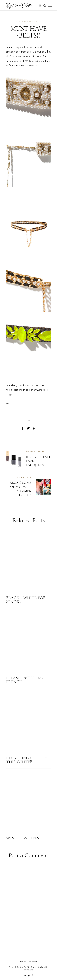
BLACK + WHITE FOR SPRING (26, 600)
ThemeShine (28, 970)
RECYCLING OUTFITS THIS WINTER (27, 760)
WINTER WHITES (23, 838)
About (23, 962)
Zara (29, 52)
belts (38, 22)
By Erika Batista (30, 967)
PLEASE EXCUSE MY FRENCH (25, 680)
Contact (33, 962)
